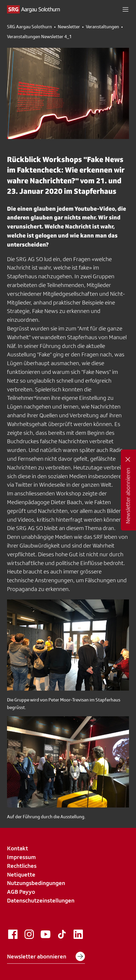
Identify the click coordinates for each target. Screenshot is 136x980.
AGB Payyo (21, 892)
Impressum (21, 857)
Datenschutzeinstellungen (41, 900)
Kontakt (18, 848)
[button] (125, 9)
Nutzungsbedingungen (36, 883)
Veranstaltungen (102, 27)
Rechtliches (22, 866)
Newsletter (69, 27)
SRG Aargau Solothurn (29, 27)
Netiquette (21, 875)
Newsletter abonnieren (46, 956)
